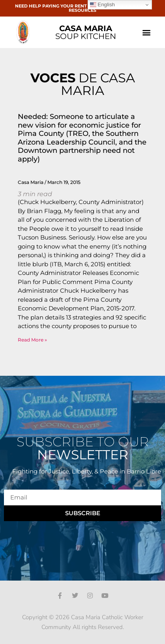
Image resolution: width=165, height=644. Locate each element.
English (102, 5)
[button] (146, 32)
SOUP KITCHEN (86, 32)
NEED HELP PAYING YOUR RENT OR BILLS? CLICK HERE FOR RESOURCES (83, 8)
